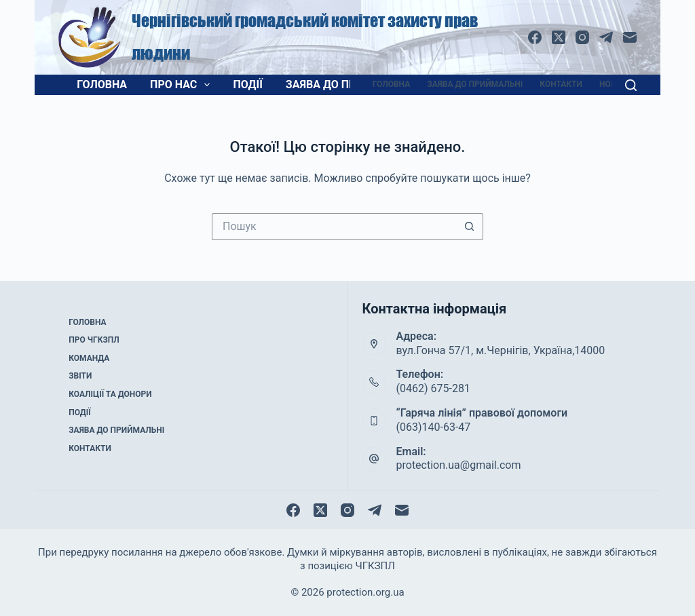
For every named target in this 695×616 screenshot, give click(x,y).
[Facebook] (535, 37)
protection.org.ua (365, 592)
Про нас (183, 85)
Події (247, 84)
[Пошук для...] (334, 227)
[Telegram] (606, 37)
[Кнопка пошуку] (470, 227)
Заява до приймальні (350, 84)
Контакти (561, 84)
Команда (89, 358)
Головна (102, 84)
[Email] (630, 37)
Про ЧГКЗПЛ (94, 340)
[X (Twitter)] (559, 37)
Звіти (80, 376)
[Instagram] (582, 37)
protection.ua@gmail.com (459, 465)
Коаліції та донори (110, 394)
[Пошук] (631, 85)
